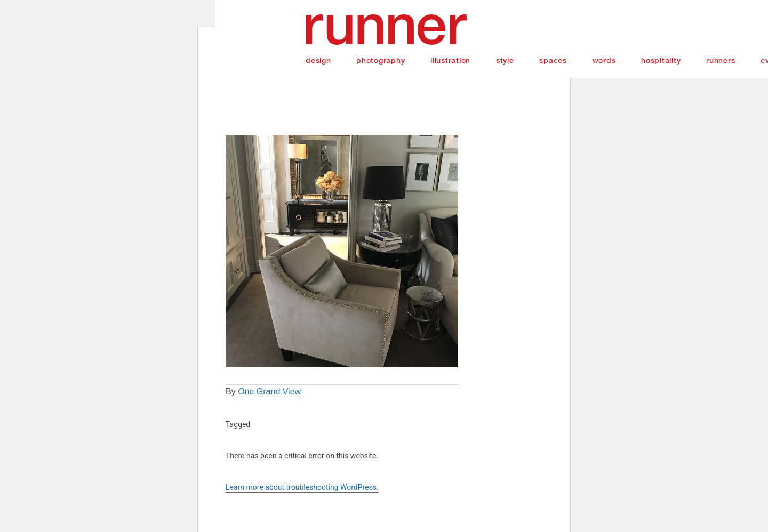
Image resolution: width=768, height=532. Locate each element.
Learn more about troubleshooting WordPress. (302, 487)
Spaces (553, 60)
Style (505, 60)
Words (604, 60)
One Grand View (269, 392)
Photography (381, 60)
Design (318, 60)
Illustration (450, 60)
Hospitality (661, 60)
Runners (721, 60)
